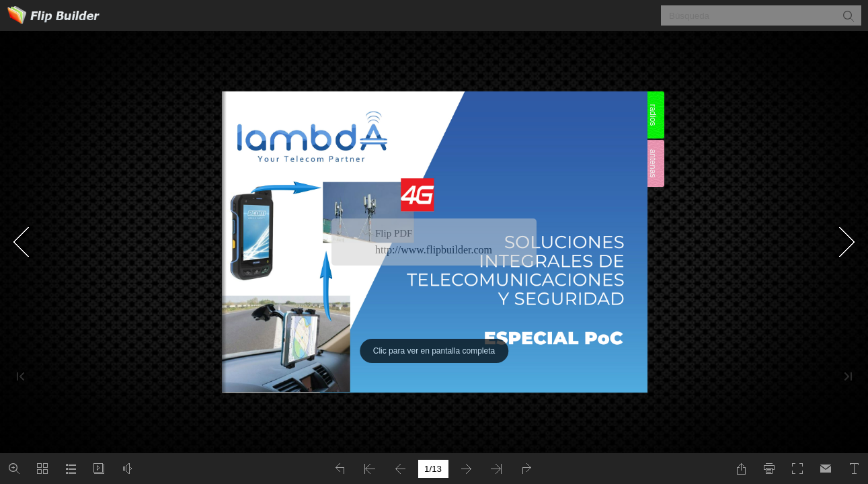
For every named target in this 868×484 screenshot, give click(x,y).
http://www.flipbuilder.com (434, 250)
